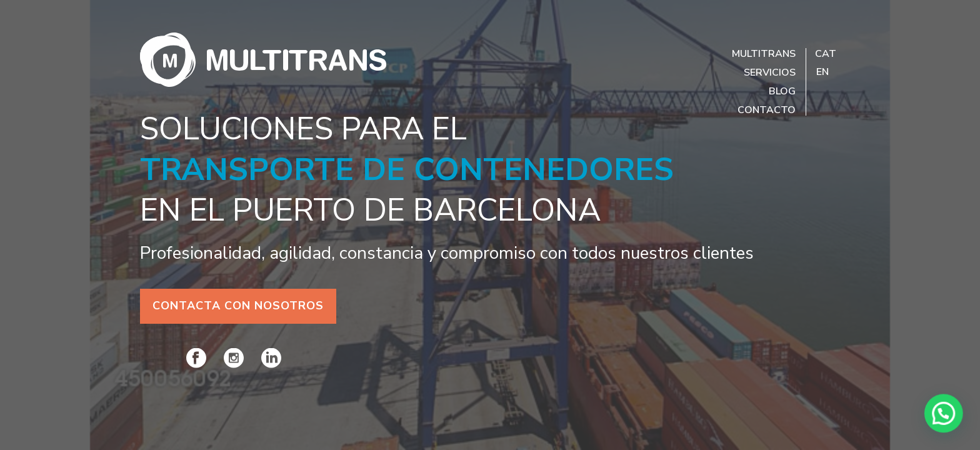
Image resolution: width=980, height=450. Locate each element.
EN (822, 72)
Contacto (767, 110)
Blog (782, 91)
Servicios (770, 72)
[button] (949, 427)
